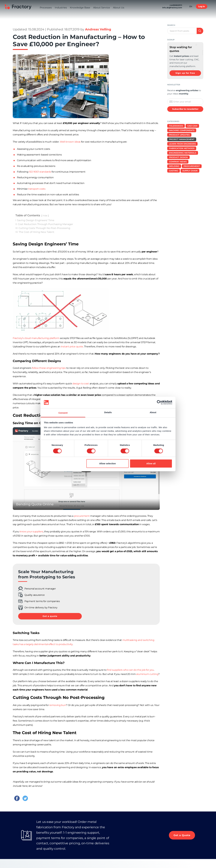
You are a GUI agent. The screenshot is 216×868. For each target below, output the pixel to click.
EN (191, 8)
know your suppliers (31, 532)
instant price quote (72, 347)
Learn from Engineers (182, 144)
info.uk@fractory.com (172, 9)
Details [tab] (108, 412)
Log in (202, 8)
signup (171, 40)
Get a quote (50, 616)
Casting (174, 171)
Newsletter (174, 85)
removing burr (58, 705)
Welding (174, 166)
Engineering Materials (183, 153)
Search (171, 25)
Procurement (192, 166)
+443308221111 (176, 6)
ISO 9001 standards (40, 172)
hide (45, 216)
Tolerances (176, 126)
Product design (178, 157)
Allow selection (107, 463)
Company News (178, 162)
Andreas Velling (98, 29)
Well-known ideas (70, 142)
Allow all (151, 463)
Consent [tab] (63, 413)
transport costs (37, 189)
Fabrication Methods (182, 148)
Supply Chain (190, 171)
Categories (173, 121)
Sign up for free (185, 73)
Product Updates (179, 135)
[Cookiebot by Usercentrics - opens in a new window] (159, 402)
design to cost (81, 384)
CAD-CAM (192, 126)
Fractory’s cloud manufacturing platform (36, 338)
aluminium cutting (147, 674)
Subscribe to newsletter (185, 109)
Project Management (182, 139)
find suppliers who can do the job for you (130, 670)
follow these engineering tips (49, 368)
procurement (82, 516)
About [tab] (153, 412)
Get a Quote (182, 835)
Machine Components (182, 130)
